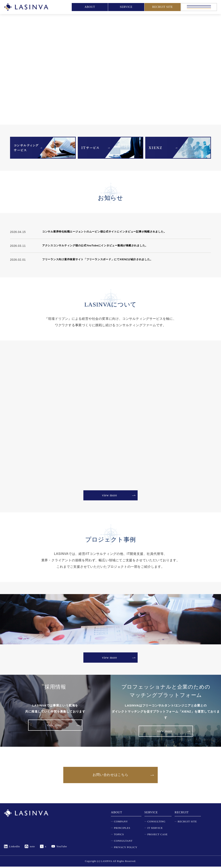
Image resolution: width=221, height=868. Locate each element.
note (33, 848)
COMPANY (121, 823)
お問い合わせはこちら (110, 776)
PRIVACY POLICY (126, 849)
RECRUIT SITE (163, 7)
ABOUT (90, 7)
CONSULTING (157, 823)
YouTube (62, 848)
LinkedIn (14, 848)
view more (109, 495)
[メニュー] (199, 7)
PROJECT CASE (158, 836)
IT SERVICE (155, 829)
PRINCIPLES (122, 829)
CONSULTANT (123, 842)
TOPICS (119, 836)
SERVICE (126, 7)
